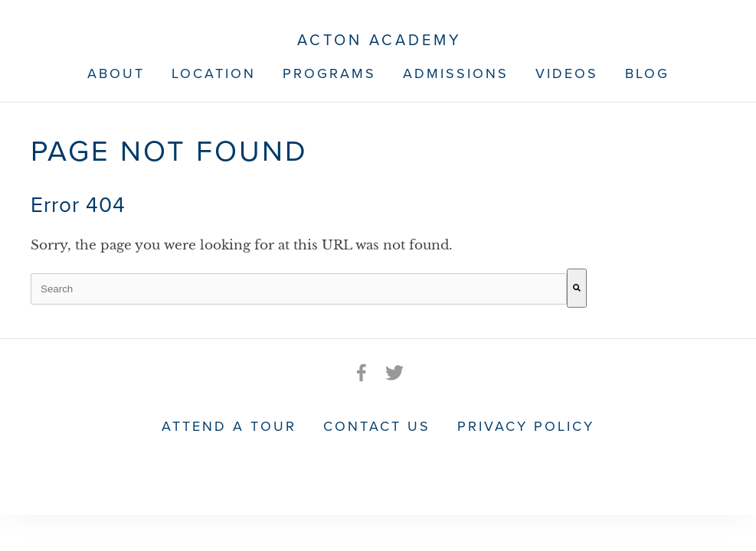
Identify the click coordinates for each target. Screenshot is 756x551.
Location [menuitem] (214, 73)
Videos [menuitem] (567, 73)
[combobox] (299, 289)
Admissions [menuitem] (456, 73)
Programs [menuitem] (329, 73)
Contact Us (377, 425)
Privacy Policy (526, 425)
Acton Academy (380, 41)
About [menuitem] (116, 73)
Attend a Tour (229, 425)
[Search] (577, 288)
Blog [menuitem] (647, 73)
